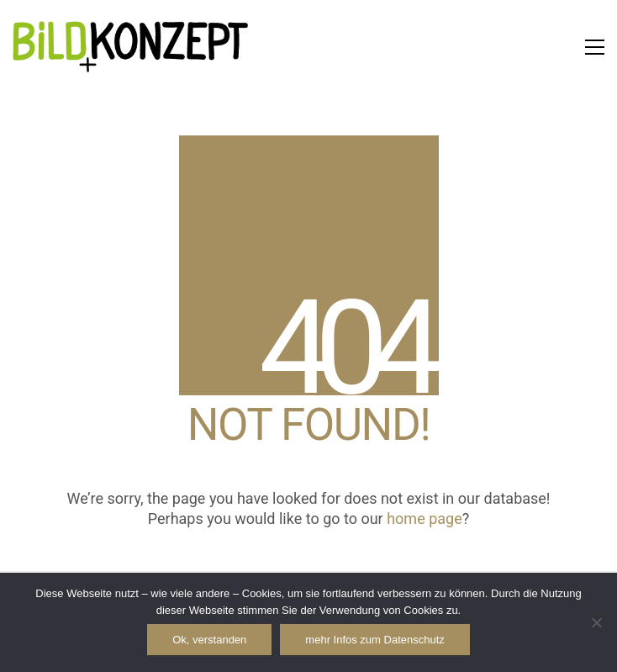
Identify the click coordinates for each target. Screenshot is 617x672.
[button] (595, 47)
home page (425, 519)
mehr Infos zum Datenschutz (374, 640)
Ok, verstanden (209, 640)
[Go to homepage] (130, 47)
